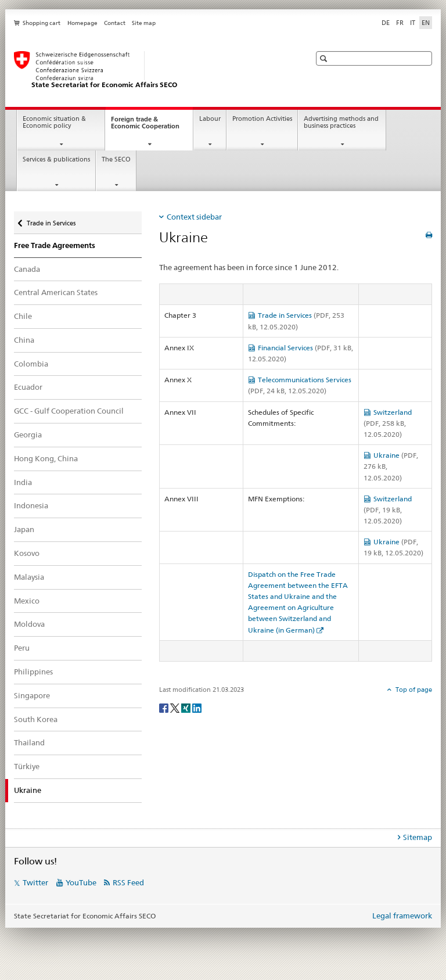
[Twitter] (176, 707)
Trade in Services (51, 220)
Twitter (35, 882)
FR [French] (400, 23)
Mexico (27, 601)
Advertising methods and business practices (341, 123)
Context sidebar (194, 217)
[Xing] (187, 707)
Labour (210, 119)
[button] (325, 58)
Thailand (29, 742)
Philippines (33, 672)
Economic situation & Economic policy (54, 123)
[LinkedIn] (197, 707)
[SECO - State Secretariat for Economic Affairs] (150, 70)
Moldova (29, 624)
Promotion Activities (262, 119)
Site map (144, 23)
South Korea (36, 719)
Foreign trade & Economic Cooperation (152, 126)
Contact (115, 23)
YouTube (81, 882)
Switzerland (388, 423)
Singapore (32, 695)
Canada (27, 269)
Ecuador (28, 387)
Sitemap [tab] (418, 837)
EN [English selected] (426, 23)
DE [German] (386, 23)
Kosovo (27, 553)
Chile (23, 316)
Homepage (82, 23)
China (24, 340)
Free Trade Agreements (55, 245)
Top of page (413, 690)
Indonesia (31, 505)
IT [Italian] (413, 23)
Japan (24, 529)
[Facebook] (165, 707)
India (23, 482)
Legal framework (402, 916)
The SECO (116, 159)
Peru (22, 648)
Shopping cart (42, 23)
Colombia (31, 364)
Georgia (28, 435)
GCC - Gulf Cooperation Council (69, 411)
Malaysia (29, 577)
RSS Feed (128, 882)
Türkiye (27, 766)
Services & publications (56, 159)
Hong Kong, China (46, 458)
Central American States (56, 292)
